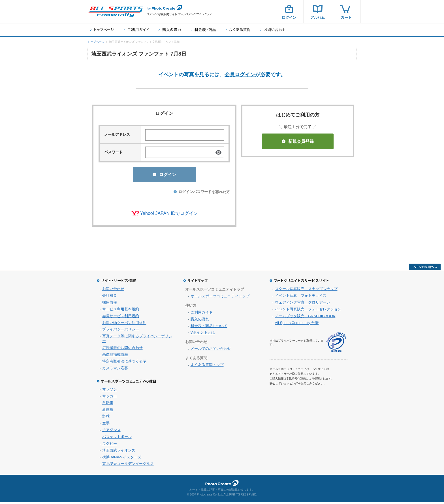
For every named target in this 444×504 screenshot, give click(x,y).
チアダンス (111, 432)
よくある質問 (238, 30)
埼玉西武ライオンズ (119, 452)
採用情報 (110, 304)
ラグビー (110, 445)
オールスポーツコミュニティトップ (220, 298)
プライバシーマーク (336, 344)
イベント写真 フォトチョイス (301, 297)
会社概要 (110, 297)
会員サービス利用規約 (121, 318)
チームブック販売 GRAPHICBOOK (305, 318)
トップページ (102, 30)
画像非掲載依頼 (115, 356)
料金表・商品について (209, 328)
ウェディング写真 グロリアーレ (303, 304)
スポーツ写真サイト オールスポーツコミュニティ (116, 12)
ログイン (289, 11)
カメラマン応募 (115, 370)
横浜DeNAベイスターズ (122, 459)
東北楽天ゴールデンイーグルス (128, 465)
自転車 (108, 404)
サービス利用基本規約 (121, 311)
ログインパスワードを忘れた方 (204, 193)
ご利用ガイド (136, 30)
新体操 (108, 411)
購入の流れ (170, 30)
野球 (106, 418)
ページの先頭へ (425, 268)
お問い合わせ (273, 30)
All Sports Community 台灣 (297, 324)
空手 (106, 425)
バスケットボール (117, 438)
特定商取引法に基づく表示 (124, 363)
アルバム (318, 11)
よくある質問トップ (207, 366)
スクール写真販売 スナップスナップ (306, 290)
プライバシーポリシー (121, 331)
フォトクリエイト (222, 485)
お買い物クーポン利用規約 (124, 324)
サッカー (110, 398)
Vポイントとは (203, 334)
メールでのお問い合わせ (211, 350)
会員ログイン (240, 75)
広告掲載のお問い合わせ (122, 349)
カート (346, 11)
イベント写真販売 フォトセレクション (308, 311)
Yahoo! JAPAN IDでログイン (169, 215)
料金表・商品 (203, 30)
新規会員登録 (298, 141)
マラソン (110, 391)
